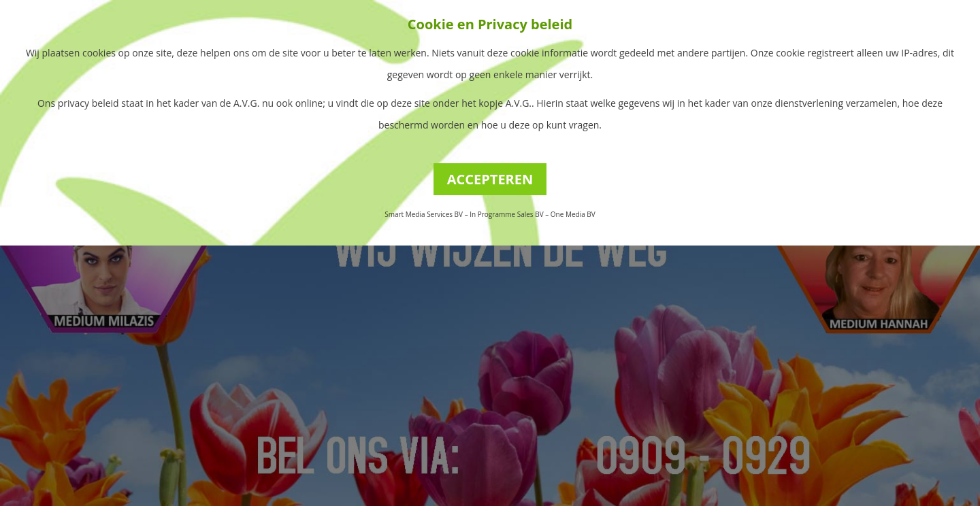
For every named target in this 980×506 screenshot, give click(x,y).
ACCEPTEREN (490, 179)
